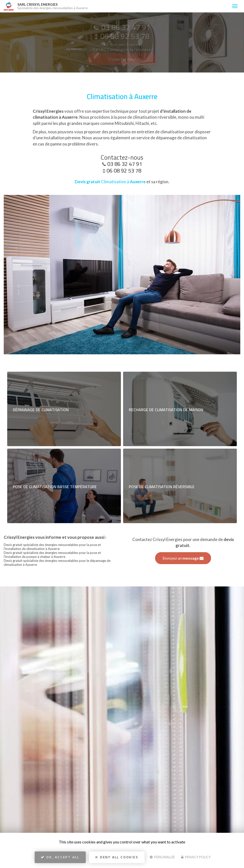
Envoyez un (183, 558)
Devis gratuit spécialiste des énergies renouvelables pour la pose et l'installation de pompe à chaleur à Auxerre (52, 555)
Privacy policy (196, 857)
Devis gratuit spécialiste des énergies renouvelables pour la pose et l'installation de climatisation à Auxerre (52, 547)
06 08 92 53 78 (124, 171)
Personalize (162, 857)
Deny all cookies (117, 857)
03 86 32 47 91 (125, 164)
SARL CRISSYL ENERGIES (122, 6)
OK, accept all (60, 857)
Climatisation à (110, 182)
